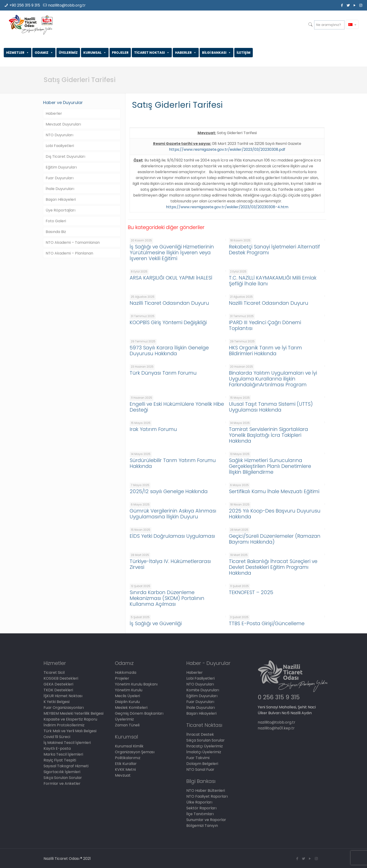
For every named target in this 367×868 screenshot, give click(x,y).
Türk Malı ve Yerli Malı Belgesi (70, 731)
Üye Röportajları (61, 210)
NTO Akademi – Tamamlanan (73, 242)
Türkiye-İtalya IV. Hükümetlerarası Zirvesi (170, 564)
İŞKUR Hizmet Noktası (63, 696)
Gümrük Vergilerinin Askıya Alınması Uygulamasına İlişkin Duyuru (173, 514)
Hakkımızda (126, 673)
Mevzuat (123, 775)
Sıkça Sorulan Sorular (63, 778)
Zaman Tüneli (127, 725)
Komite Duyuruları (203, 690)
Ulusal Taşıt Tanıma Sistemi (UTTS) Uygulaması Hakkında (271, 407)
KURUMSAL (95, 53)
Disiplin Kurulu (127, 702)
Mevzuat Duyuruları (63, 124)
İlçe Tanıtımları (200, 814)
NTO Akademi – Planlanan (69, 253)
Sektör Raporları (201, 808)
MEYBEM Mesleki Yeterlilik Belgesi (73, 713)
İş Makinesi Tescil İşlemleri (67, 743)
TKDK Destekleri (58, 690)
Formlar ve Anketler (62, 784)
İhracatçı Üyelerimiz (205, 746)
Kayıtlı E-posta (57, 748)
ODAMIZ (44, 53)
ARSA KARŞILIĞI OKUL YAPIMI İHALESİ (171, 278)
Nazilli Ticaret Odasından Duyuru (169, 303)
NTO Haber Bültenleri (206, 791)
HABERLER (186, 53)
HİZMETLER (18, 53)
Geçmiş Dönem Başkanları (139, 713)
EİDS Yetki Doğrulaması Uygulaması (172, 536)
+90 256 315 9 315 (25, 5)
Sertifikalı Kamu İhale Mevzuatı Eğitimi (274, 491)
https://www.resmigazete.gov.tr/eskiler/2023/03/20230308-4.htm (227, 207)
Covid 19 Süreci (57, 737)
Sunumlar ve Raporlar (206, 820)
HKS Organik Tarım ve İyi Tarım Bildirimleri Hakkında (265, 351)
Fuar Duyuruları (60, 178)
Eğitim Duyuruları (61, 167)
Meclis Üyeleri (127, 696)
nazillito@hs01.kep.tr (276, 728)
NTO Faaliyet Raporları (207, 796)
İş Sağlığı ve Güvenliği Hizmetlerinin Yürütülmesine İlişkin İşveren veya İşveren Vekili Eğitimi (172, 253)
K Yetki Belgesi (57, 702)
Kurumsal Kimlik (129, 746)
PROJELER (120, 53)
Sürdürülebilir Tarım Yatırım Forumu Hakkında (173, 463)
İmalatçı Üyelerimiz (204, 752)
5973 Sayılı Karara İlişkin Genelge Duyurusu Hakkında (169, 351)
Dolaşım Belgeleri (202, 764)
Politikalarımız (128, 758)
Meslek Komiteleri (131, 708)
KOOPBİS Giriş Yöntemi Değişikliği (168, 322)
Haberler (54, 113)
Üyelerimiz (124, 719)
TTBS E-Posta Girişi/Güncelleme (267, 623)
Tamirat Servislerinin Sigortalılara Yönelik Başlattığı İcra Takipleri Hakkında (268, 435)
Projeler (122, 678)
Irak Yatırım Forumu (153, 429)
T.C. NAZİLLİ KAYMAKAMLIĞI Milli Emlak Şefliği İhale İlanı (273, 281)
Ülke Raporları (199, 802)
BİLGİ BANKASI (217, 53)
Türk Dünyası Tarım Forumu (163, 373)
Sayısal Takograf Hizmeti (66, 766)
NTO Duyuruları (59, 135)
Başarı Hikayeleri (61, 199)
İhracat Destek (200, 734)
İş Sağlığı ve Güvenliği (156, 623)
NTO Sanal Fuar (200, 769)
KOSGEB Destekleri (61, 678)
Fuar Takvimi (198, 758)
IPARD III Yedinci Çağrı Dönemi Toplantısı (265, 325)
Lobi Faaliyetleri (60, 146)
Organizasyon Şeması (135, 752)
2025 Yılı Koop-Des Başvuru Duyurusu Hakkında (275, 514)
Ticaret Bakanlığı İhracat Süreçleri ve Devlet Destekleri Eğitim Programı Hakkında (273, 567)
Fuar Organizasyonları (64, 708)
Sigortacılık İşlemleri (62, 772)
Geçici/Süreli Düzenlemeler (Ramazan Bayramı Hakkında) (275, 539)
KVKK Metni (125, 769)
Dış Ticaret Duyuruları (65, 156)
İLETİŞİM (244, 53)
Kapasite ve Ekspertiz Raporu (70, 719)
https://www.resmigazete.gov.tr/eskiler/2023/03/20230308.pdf (227, 149)
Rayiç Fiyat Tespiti (60, 760)
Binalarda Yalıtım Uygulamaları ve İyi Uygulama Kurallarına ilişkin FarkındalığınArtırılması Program (273, 379)
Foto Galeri (56, 221)
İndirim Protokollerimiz (64, 725)
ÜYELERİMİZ (68, 53)
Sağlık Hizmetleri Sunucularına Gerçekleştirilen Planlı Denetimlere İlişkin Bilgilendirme (270, 466)
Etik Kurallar (126, 764)
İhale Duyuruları (60, 189)
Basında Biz (56, 232)
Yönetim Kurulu (129, 690)
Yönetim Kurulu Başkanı (136, 684)
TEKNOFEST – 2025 (251, 592)
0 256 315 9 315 (279, 697)
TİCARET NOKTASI (152, 53)
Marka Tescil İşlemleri (63, 754)
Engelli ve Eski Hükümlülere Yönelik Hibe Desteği (177, 407)
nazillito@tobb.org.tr (67, 5)
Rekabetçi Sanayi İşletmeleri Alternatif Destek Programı (274, 250)
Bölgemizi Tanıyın (202, 826)
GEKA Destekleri (58, 684)
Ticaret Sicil (54, 673)
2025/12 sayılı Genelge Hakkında (169, 491)
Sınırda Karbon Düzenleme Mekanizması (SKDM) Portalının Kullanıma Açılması (167, 598)
